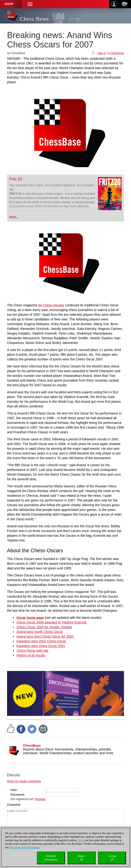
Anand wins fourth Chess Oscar (40, 632)
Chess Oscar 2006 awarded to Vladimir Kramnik (52, 622)
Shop (9, 4)
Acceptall (112, 858)
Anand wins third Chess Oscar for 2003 (45, 636)
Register (40, 799)
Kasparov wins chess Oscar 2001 (41, 646)
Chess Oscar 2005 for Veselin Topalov (44, 627)
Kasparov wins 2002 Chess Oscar (41, 641)
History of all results (31, 655)
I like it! (101, 53)
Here (81, 840)
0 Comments (116, 53)
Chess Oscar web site (32, 651)
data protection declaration (24, 847)
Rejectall (82, 858)
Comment (13, 805)
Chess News (34, 19)
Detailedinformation (51, 858)
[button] (30, 4)
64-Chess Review (51, 305)
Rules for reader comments (24, 781)
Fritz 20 (16, 179)
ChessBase (32, 746)
